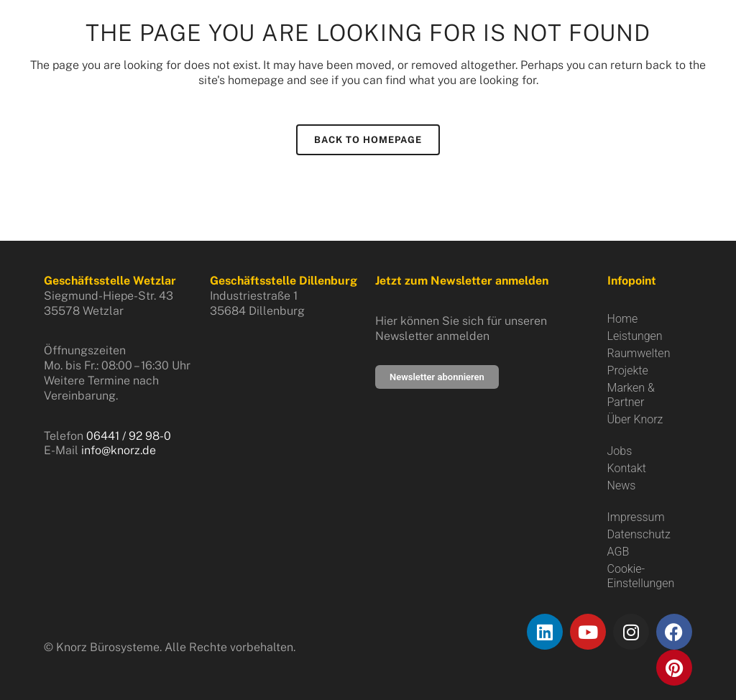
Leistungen (635, 336)
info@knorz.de (119, 450)
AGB (618, 552)
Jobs (620, 451)
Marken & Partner (631, 395)
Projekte (628, 370)
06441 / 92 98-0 (129, 436)
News (622, 485)
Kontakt (627, 468)
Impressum (636, 517)
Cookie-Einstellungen (641, 576)
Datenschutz (639, 534)
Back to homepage (368, 140)
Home (623, 319)
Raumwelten (639, 353)
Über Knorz (635, 419)
